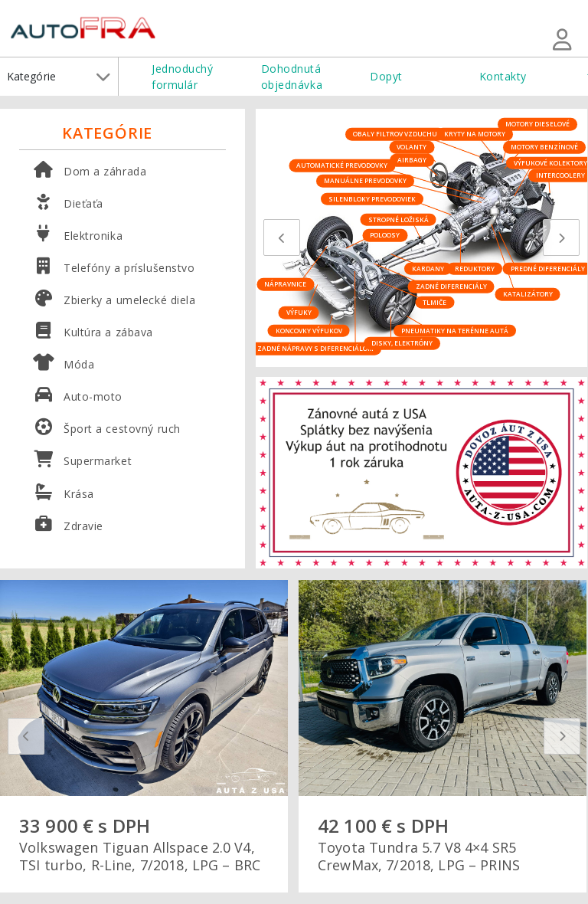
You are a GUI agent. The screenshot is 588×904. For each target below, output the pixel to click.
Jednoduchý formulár (183, 77)
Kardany (428, 268)
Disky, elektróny (402, 343)
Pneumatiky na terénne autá (455, 330)
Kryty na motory (475, 134)
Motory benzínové (544, 147)
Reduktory (475, 268)
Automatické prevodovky (342, 165)
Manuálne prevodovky (365, 180)
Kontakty (503, 76)
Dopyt (386, 76)
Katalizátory (528, 294)
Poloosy (385, 235)
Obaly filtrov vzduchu (395, 134)
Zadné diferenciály (451, 286)
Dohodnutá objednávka (292, 77)
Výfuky (299, 312)
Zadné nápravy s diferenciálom (315, 348)
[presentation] (282, 237)
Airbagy (412, 160)
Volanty (412, 147)
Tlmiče (434, 301)
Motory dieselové (537, 124)
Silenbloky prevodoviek (372, 198)
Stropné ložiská (399, 219)
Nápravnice (285, 284)
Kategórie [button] (59, 77)
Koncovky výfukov (309, 330)
